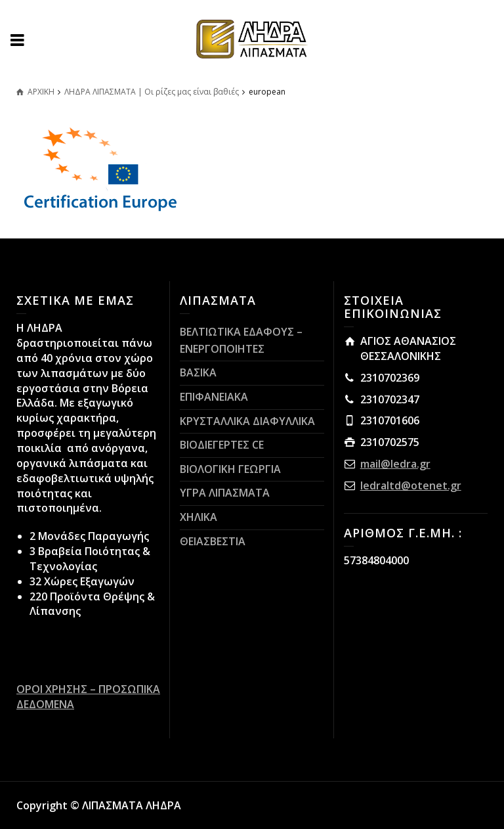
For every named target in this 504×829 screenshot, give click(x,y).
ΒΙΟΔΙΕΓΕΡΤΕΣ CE (222, 445)
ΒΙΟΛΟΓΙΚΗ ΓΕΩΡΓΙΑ (230, 469)
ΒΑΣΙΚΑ (198, 372)
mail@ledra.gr (395, 464)
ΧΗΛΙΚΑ (199, 517)
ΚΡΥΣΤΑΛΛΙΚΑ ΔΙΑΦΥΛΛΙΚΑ (247, 421)
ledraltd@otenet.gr (411, 485)
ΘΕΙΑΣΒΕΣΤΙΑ (213, 541)
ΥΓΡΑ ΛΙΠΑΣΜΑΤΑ (225, 493)
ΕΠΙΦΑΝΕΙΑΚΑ (214, 397)
